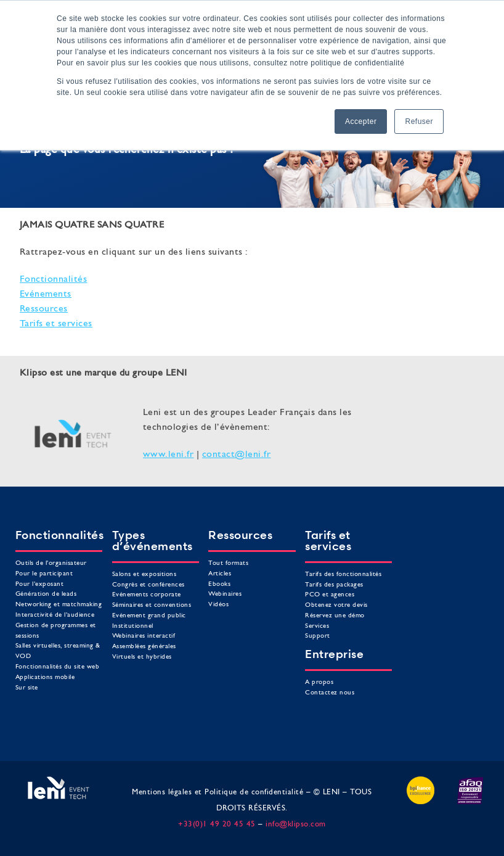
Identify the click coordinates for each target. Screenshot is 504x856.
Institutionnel (133, 626)
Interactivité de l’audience (55, 615)
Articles (220, 574)
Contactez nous (330, 693)
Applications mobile (45, 677)
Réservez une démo (335, 616)
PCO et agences (330, 595)
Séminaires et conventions (152, 605)
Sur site (27, 688)
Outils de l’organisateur (51, 563)
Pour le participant (44, 574)
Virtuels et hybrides (142, 657)
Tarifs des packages (334, 585)
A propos (319, 682)
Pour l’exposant (40, 584)
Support (318, 636)
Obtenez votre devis (336, 605)
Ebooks (219, 584)
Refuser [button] (419, 121)
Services (317, 626)
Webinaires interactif (144, 636)
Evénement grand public (149, 616)
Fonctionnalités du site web (58, 667)
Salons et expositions (144, 574)
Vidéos (218, 605)
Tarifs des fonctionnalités (343, 574)
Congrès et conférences (148, 585)
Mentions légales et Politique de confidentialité (217, 792)
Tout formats (228, 563)
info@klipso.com (296, 824)
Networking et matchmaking (59, 605)
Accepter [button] (361, 121)
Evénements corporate (147, 595)
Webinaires (225, 594)
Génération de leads (46, 594)
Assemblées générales (144, 647)
